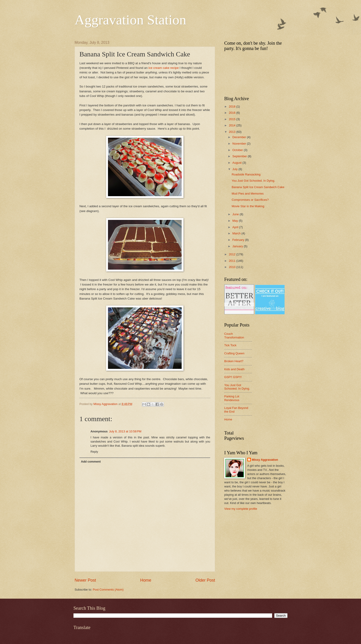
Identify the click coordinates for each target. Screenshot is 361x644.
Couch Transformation (234, 335)
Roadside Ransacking (246, 174)
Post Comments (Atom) (108, 590)
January (238, 246)
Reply (94, 452)
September (240, 156)
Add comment (91, 462)
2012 (233, 254)
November (240, 144)
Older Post (205, 580)
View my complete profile (241, 509)
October (238, 150)
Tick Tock (230, 345)
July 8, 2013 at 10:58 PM (125, 431)
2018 (233, 106)
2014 (233, 125)
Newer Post (85, 580)
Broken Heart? (234, 361)
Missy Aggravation (265, 460)
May (236, 221)
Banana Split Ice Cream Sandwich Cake (258, 187)
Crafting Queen (234, 353)
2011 (233, 261)
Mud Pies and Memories (248, 194)
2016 (233, 113)
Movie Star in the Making (248, 206)
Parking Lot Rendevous (232, 398)
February (239, 240)
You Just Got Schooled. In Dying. (253, 181)
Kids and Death (234, 369)
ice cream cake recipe (163, 68)
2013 (233, 132)
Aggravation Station (130, 20)
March (237, 233)
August (237, 163)
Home (146, 580)
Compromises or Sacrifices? (250, 200)
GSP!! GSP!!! (233, 377)
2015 (233, 119)
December (240, 137)
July (235, 169)
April (236, 227)
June (236, 214)
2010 (233, 267)
